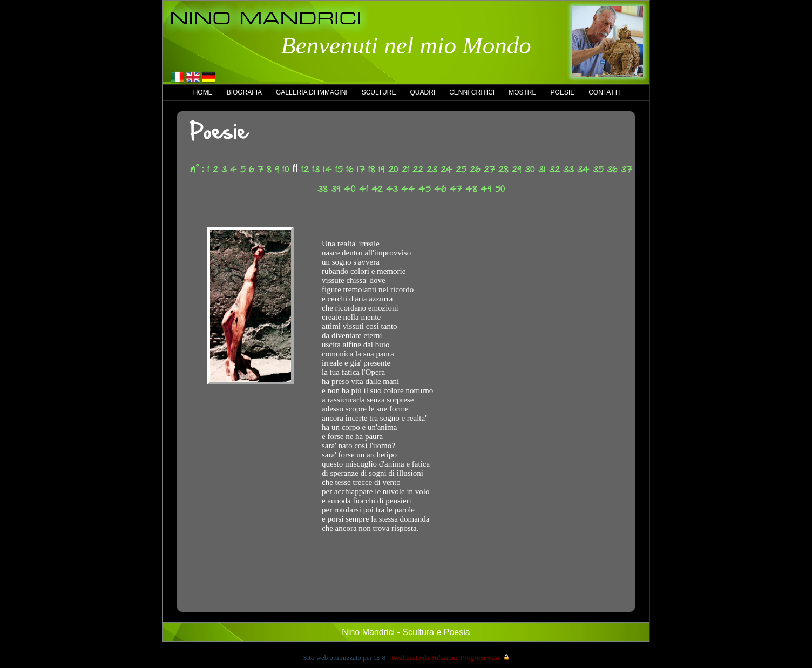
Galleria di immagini (312, 92)
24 (446, 169)
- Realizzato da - (444, 657)
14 (327, 169)
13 (316, 169)
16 (350, 169)
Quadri (422, 92)
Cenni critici (472, 92)
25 (461, 169)
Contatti (604, 92)
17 (361, 169)
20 (393, 169)
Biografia (244, 92)
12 (305, 169)
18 (372, 169)
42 (377, 189)
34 (583, 169)
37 (627, 169)
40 (350, 189)
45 (425, 189)
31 (542, 169)
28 (503, 169)
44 (408, 189)
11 (295, 168)
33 (569, 169)
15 (339, 169)
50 (500, 189)
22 (418, 169)
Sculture (379, 92)
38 (323, 189)
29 (517, 169)
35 (598, 169)
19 (382, 169)
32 (554, 169)
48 (471, 189)
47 (456, 189)
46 (440, 189)
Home (203, 92)
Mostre (522, 92)
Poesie (562, 92)
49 (486, 189)
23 (432, 169)
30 (530, 169)
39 (336, 189)
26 (475, 169)
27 (489, 169)
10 (286, 169)
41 (364, 189)
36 (612, 169)
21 (405, 169)
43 (392, 189)
